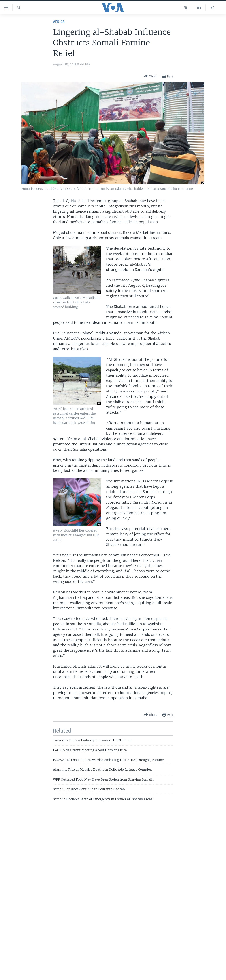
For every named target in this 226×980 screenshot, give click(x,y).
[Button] (151, 76)
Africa (59, 22)
